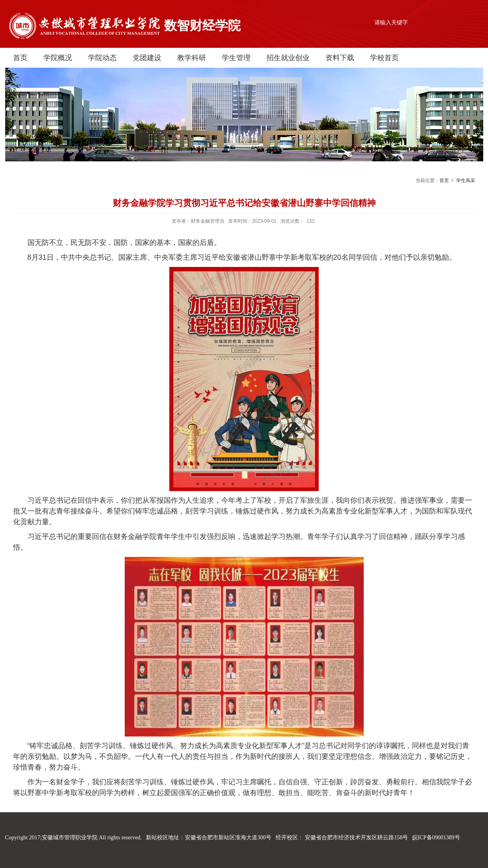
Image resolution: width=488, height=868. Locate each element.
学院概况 (58, 58)
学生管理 (236, 58)
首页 (20, 58)
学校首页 (384, 58)
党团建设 (147, 58)
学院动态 (102, 58)
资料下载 (340, 58)
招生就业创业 (288, 58)
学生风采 (466, 180)
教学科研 (192, 58)
